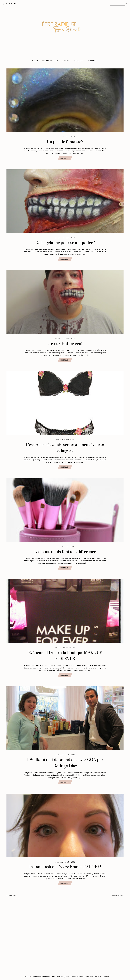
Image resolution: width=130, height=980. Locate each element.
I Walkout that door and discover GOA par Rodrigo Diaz (65, 763)
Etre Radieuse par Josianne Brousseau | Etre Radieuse (42, 977)
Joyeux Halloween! (65, 343)
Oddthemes (85, 977)
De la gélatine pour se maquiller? (65, 242)
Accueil (35, 61)
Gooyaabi (105, 977)
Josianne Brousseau (50, 61)
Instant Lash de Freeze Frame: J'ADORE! (65, 867)
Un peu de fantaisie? (65, 142)
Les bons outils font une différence (65, 551)
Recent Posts (11, 896)
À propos (66, 61)
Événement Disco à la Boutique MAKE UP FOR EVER (65, 655)
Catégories (92, 61)
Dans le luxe (79, 61)
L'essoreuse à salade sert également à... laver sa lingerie (65, 447)
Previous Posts (118, 896)
